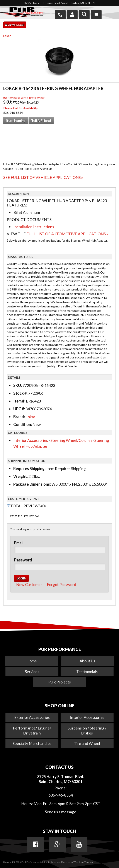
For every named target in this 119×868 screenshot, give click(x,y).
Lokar (7, 36)
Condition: (23, 424)
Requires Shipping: (29, 469)
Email (19, 543)
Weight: (20, 476)
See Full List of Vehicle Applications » (43, 177)
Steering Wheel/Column (71, 440)
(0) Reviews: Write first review (24, 98)
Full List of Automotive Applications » (67, 234)
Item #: (20, 401)
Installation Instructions (34, 227)
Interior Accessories (31, 440)
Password (23, 560)
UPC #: (19, 409)
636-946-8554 (61, 795)
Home (32, 661)
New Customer (29, 584)
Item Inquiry (16, 120)
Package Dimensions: (32, 484)
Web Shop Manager (83, 862)
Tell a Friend (41, 120)
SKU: (8, 102)
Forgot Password (61, 584)
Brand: (19, 417)
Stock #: (21, 393)
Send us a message (61, 812)
